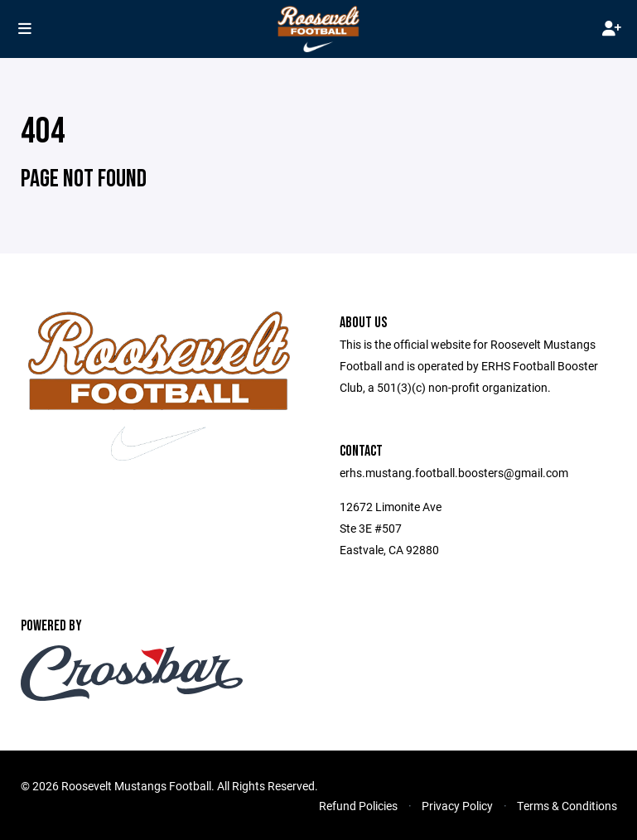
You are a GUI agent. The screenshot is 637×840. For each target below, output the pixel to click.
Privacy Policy (457, 806)
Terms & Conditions (567, 806)
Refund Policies (358, 806)
